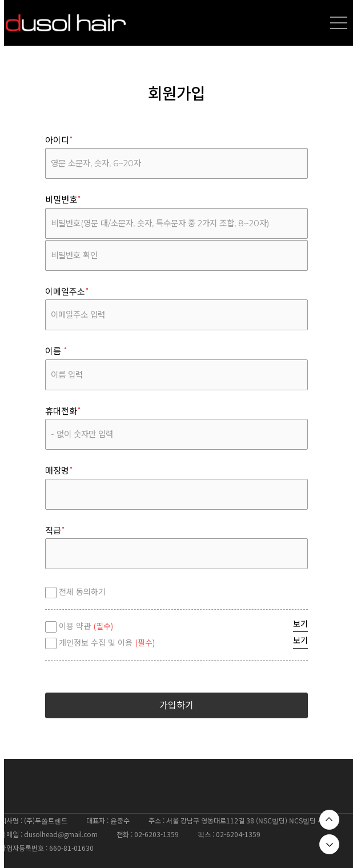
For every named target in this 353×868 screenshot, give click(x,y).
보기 (300, 624)
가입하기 (176, 705)
